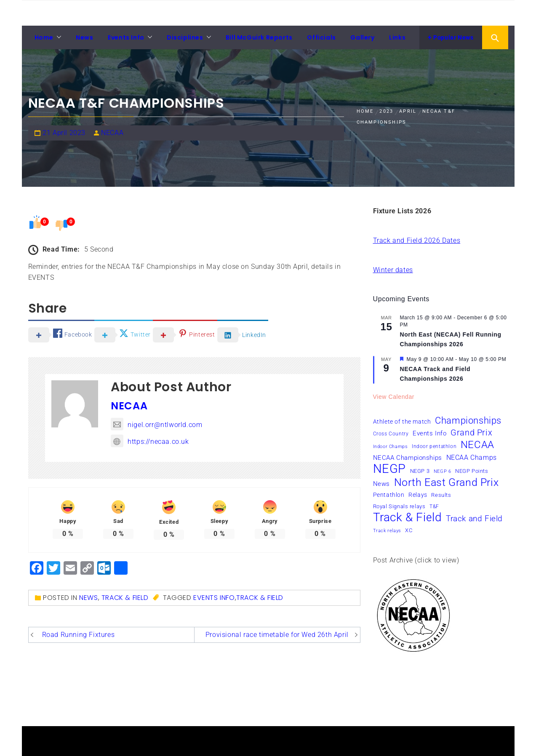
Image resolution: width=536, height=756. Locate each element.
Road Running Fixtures (79, 635)
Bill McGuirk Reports (259, 37)
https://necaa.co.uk (150, 442)
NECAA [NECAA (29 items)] (477, 445)
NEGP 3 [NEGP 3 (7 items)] (420, 471)
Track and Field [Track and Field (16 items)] (474, 519)
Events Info (126, 37)
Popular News (451, 37)
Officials (321, 37)
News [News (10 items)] (381, 484)
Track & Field (125, 598)
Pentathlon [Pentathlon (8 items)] (389, 495)
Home (44, 37)
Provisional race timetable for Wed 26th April (277, 635)
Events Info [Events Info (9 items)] (430, 433)
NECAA (112, 133)
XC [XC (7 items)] (409, 530)
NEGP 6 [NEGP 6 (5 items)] (443, 471)
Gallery (362, 37)
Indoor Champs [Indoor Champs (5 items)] (391, 447)
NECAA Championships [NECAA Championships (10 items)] (408, 458)
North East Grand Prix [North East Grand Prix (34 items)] (447, 483)
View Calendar (394, 397)
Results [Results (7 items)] (441, 495)
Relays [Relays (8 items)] (418, 495)
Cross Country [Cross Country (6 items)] (391, 434)
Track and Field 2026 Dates (417, 240)
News (84, 37)
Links (397, 37)
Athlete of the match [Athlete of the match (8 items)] (402, 422)
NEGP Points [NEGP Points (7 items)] (472, 471)
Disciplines (185, 37)
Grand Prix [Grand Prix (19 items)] (471, 432)
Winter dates (393, 270)
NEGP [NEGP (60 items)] (389, 469)
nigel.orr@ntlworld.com (156, 425)
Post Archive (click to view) (416, 560)
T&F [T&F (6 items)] (434, 507)
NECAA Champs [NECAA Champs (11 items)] (472, 458)
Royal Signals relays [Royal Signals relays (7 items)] (399, 506)
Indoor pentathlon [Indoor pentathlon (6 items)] (434, 446)
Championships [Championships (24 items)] (468, 420)
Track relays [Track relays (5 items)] (387, 531)
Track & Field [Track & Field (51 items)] (408, 517)
